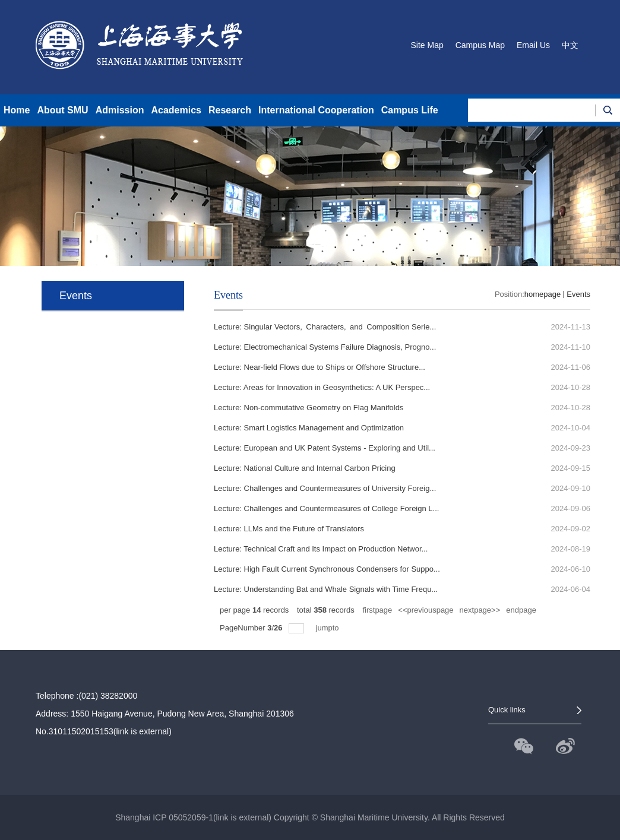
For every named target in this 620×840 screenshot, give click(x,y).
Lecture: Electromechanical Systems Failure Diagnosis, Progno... (325, 347)
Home (17, 110)
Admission (120, 110)
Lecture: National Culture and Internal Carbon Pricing (305, 468)
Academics (176, 110)
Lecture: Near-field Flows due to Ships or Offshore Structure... (320, 367)
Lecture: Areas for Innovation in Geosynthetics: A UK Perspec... (322, 387)
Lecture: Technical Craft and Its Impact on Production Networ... (321, 549)
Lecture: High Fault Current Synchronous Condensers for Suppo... (327, 569)
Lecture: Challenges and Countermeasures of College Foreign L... (326, 508)
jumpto (329, 628)
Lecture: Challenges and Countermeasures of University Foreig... (325, 488)
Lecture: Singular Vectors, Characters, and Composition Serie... (325, 327)
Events (578, 294)
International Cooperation (316, 110)
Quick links (507, 710)
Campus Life (410, 110)
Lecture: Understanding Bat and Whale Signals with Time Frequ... (326, 589)
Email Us (533, 45)
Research (230, 110)
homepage (542, 294)
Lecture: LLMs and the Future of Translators (289, 529)
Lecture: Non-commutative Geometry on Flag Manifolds (309, 408)
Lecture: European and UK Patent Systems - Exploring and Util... (325, 448)
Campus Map (480, 45)
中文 (570, 45)
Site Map (427, 45)
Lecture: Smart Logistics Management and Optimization (309, 428)
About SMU (62, 110)
